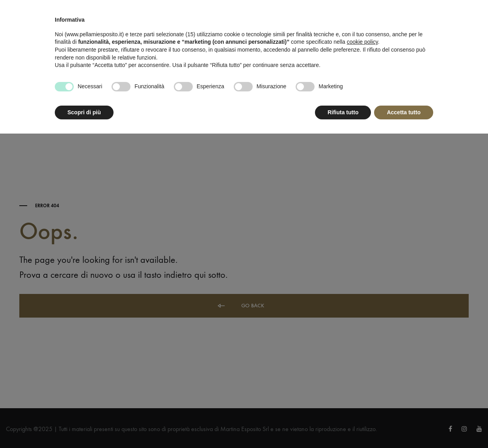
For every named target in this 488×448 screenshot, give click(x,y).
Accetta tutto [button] (404, 112)
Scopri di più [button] (84, 112)
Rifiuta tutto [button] (343, 112)
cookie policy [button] (362, 42)
